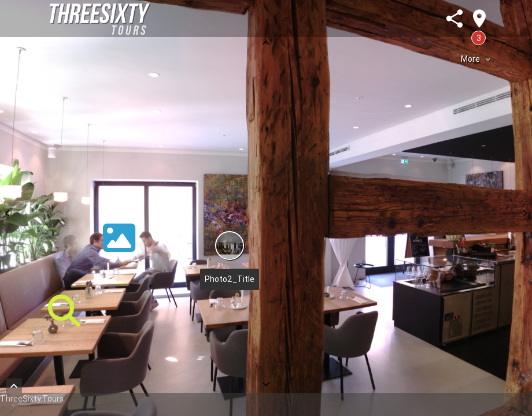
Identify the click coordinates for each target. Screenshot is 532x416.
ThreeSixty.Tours (32, 399)
